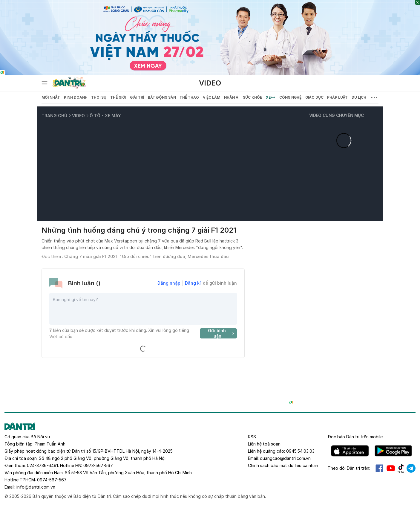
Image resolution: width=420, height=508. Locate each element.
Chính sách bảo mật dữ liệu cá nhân (283, 465)
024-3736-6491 (42, 465)
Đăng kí (193, 283)
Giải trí (137, 97)
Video (210, 83)
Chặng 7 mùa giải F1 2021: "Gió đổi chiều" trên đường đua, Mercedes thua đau (147, 256)
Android (393, 451)
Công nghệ (290, 97)
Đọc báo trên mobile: (356, 437)
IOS (350, 451)
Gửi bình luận (222, 333)
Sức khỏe (252, 97)
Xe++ (271, 97)
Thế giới (118, 97)
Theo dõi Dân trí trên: (349, 468)
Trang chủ (54, 116)
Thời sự (99, 97)
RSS (252, 437)
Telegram (411, 468)
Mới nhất (51, 97)
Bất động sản (162, 97)
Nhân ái (232, 97)
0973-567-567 (98, 465)
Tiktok (401, 468)
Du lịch (359, 97)
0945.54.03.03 (300, 451)
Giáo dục (314, 97)
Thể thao (189, 97)
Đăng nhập (169, 283)
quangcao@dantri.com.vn (285, 458)
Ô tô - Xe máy (105, 116)
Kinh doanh (76, 97)
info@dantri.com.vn (36, 487)
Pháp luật (337, 97)
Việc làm (211, 97)
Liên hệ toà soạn (264, 444)
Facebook (379, 468)
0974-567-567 (52, 480)
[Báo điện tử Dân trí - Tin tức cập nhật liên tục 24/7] (69, 83)
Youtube (391, 468)
